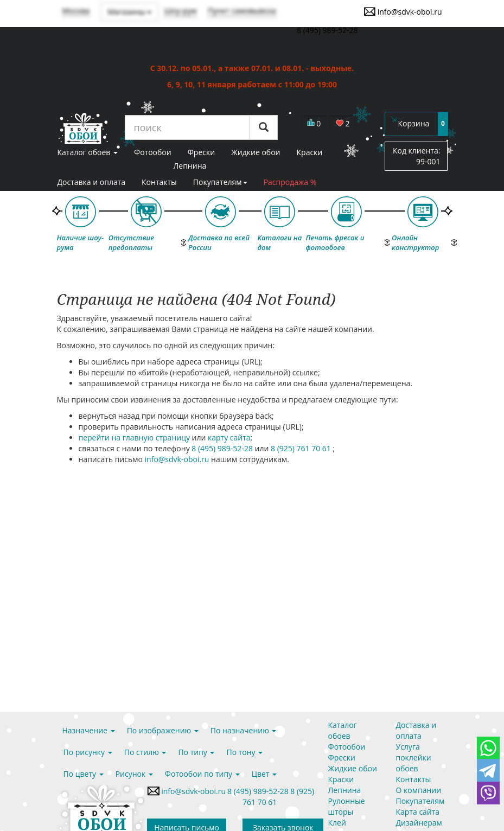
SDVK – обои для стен (83, 128)
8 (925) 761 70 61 (302, 448)
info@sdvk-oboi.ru (403, 11)
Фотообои (347, 747)
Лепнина (190, 166)
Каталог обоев (343, 730)
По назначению (244, 730)
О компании (419, 790)
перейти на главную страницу (134, 437)
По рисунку (88, 752)
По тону (244, 752)
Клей (337, 823)
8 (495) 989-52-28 (223, 448)
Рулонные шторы (347, 806)
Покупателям (220, 182)
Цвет (264, 774)
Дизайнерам (419, 823)
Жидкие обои (353, 768)
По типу (196, 752)
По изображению (163, 730)
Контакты (159, 182)
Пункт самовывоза (242, 11)
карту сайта (229, 437)
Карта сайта (418, 812)
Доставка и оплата (92, 182)
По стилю (145, 752)
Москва (76, 11)
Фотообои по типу (202, 774)
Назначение (89, 730)
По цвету (84, 774)
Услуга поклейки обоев (414, 758)
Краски (341, 779)
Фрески (342, 758)
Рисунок (134, 774)
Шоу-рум (180, 11)
